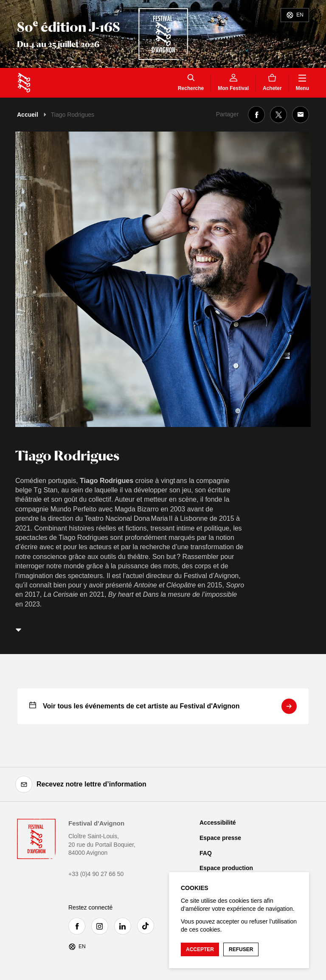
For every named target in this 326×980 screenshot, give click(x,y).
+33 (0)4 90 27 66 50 (96, 874)
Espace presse (220, 838)
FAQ (206, 853)
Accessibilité (218, 823)
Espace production (226, 868)
